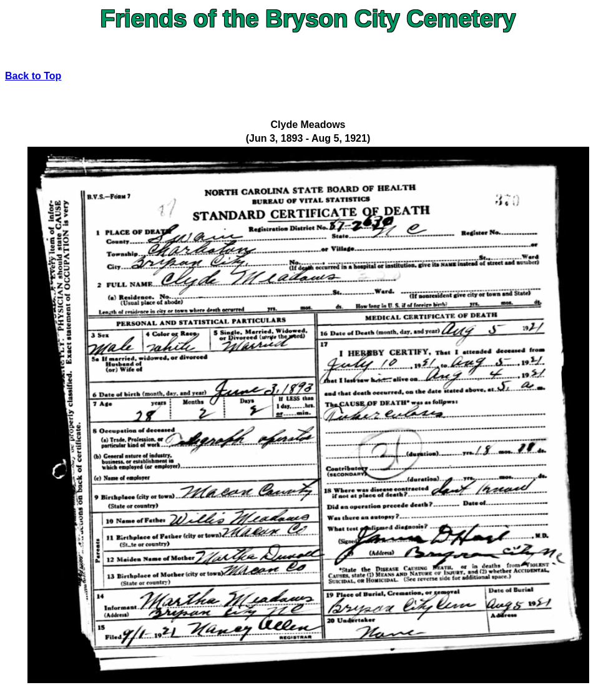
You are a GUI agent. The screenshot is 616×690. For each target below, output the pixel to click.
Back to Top (33, 76)
